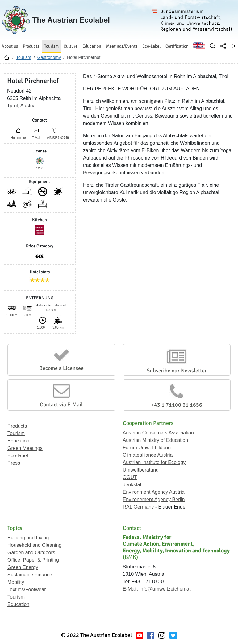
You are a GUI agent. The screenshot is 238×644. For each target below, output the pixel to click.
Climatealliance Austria (148, 455)
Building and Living (28, 538)
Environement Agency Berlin (154, 499)
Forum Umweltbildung (147, 448)
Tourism (24, 57)
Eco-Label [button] (151, 46)
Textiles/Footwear (27, 590)
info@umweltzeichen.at (165, 589)
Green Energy (23, 567)
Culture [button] (71, 46)
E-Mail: (131, 589)
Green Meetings (25, 448)
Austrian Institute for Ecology (154, 462)
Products (17, 426)
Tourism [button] (51, 46)
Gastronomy (49, 57)
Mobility (16, 582)
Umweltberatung (141, 470)
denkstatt (133, 485)
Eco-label (18, 456)
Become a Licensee (61, 368)
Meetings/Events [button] (122, 46)
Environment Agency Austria (154, 492)
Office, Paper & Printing (33, 560)
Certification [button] (177, 46)
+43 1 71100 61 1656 (177, 405)
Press (14, 463)
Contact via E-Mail (61, 405)
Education (18, 441)
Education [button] (92, 46)
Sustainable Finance (30, 575)
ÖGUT (130, 477)
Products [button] (31, 46)
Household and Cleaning (34, 545)
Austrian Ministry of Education (156, 440)
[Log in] (234, 46)
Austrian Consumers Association (158, 433)
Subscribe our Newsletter (177, 371)
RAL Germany (138, 507)
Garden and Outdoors (31, 553)
